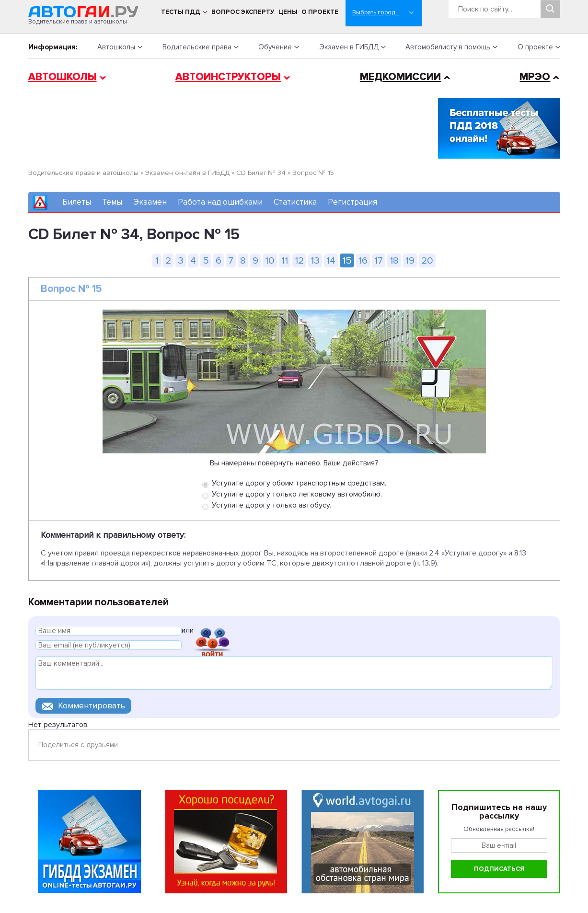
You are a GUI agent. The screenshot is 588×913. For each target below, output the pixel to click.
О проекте (320, 12)
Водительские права (197, 47)
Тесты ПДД (181, 12)
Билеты (77, 202)
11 (285, 260)
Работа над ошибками (220, 202)
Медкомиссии (400, 77)
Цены (288, 12)
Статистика (295, 202)
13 (315, 260)
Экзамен (150, 202)
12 (299, 260)
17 (379, 260)
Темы (112, 202)
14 (331, 260)
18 (394, 260)
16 (363, 260)
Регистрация (352, 202)
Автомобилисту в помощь (448, 47)
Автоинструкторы (228, 77)
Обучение (275, 47)
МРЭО (535, 77)
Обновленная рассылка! (499, 829)
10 (270, 260)
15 (347, 260)
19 (410, 260)
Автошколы (116, 47)
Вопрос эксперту (243, 12)
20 (427, 260)
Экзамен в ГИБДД (349, 47)
